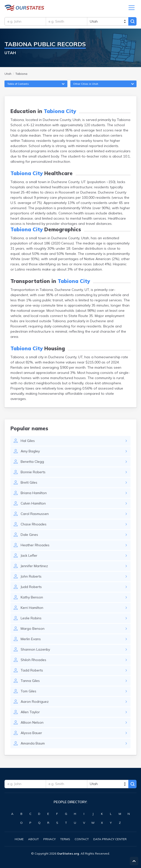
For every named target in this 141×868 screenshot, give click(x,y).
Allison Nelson (32, 723)
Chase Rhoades (34, 525)
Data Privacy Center (110, 839)
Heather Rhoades (35, 546)
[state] (107, 22)
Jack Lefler (29, 556)
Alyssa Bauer (31, 734)
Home (19, 839)
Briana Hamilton (34, 494)
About (33, 839)
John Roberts (31, 577)
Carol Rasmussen (35, 514)
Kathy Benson (32, 598)
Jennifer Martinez (34, 567)
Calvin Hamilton (33, 504)
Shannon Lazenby (35, 650)
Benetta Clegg (32, 462)
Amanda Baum (33, 744)
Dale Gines (29, 535)
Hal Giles (28, 441)
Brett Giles (29, 483)
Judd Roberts (31, 588)
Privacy (49, 839)
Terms (65, 839)
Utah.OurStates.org (24, 8)
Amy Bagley (30, 452)
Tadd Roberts (32, 671)
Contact (82, 839)
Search (132, 22)
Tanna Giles (30, 681)
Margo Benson (33, 629)
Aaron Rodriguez (35, 702)
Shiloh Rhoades (33, 661)
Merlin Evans (31, 640)
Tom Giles (28, 692)
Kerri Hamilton (32, 608)
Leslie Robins (31, 619)
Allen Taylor (30, 713)
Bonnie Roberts (33, 473)
